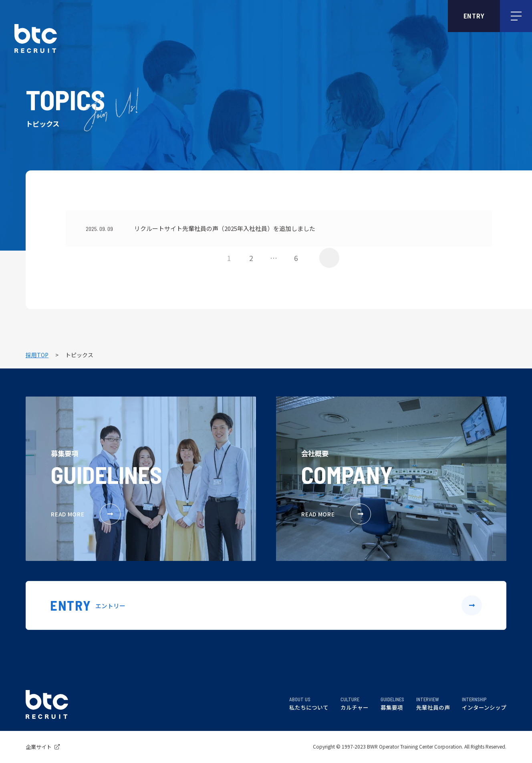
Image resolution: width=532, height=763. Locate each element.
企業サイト (43, 747)
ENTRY (474, 16)
